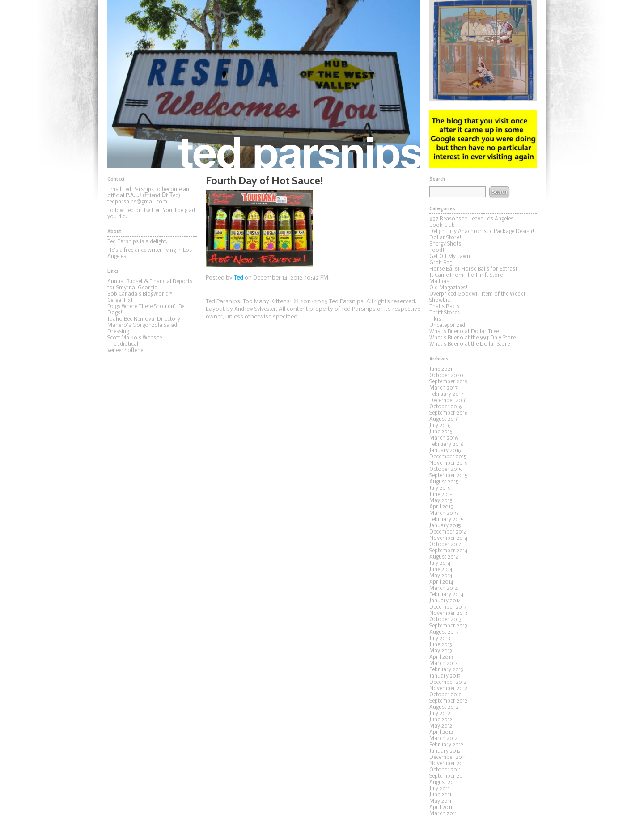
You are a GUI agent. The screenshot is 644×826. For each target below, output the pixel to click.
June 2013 (441, 645)
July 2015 (440, 488)
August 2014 (444, 557)
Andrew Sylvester (255, 309)
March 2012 (443, 739)
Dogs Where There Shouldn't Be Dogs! (146, 310)
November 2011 (448, 764)
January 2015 (445, 526)
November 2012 (448, 689)
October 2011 (445, 770)
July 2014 (440, 563)
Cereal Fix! (120, 301)
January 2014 (445, 601)
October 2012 (445, 695)
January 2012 (445, 751)
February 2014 (446, 595)
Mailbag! (440, 282)
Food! (437, 250)
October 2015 (446, 470)
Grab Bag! (442, 263)
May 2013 (441, 651)
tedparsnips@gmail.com (137, 202)
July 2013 (440, 639)
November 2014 (448, 538)
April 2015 (441, 507)
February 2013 (446, 670)
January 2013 (445, 676)
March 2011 (443, 814)
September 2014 (448, 551)
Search (499, 192)
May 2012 (441, 726)
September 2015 (449, 476)
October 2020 (446, 376)
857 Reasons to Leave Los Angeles (471, 219)
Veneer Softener (126, 351)
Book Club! (443, 225)
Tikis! (436, 319)
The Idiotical (123, 344)
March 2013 (443, 664)
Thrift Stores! (446, 313)
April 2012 (441, 733)
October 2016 (446, 407)
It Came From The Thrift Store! (467, 275)
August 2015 (444, 482)
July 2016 (440, 426)
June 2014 (441, 570)
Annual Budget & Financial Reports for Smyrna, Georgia (150, 285)
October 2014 (445, 545)
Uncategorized (447, 326)
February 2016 (447, 445)
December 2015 (448, 457)
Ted (239, 278)
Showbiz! (441, 301)
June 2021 (441, 369)
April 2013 (441, 657)
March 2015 (444, 513)
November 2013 (448, 614)
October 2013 (445, 620)
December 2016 (448, 401)
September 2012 (448, 701)
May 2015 (441, 501)
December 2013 (448, 607)
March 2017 (443, 388)
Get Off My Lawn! (451, 257)
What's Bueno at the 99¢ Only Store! (474, 338)
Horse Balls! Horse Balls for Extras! (473, 269)
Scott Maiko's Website (135, 338)
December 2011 (447, 758)
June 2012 (441, 720)
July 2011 (439, 789)
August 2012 (444, 707)
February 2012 (446, 745)
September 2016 (449, 413)
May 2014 (441, 576)
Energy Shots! (446, 244)
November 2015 (449, 463)
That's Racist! (446, 307)
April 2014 (441, 582)
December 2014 (448, 532)
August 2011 (443, 783)
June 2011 (440, 795)
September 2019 (449, 382)
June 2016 (441, 432)
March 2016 (444, 438)
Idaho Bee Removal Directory (144, 319)
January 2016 (445, 451)
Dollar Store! (445, 238)
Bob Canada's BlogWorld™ (140, 294)
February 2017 (446, 394)
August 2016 (444, 419)
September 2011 (448, 776)
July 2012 (440, 714)
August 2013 (444, 632)
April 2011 (441, 808)
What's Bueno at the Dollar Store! (471, 344)
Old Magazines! (449, 288)
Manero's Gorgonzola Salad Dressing (142, 329)
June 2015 (441, 495)
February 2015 (447, 520)
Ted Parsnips (264, 84)
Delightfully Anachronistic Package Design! (482, 232)
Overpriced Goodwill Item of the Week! (477, 294)
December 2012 (448, 682)
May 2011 (440, 801)
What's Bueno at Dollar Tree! (465, 332)
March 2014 (443, 589)
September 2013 (448, 626)
